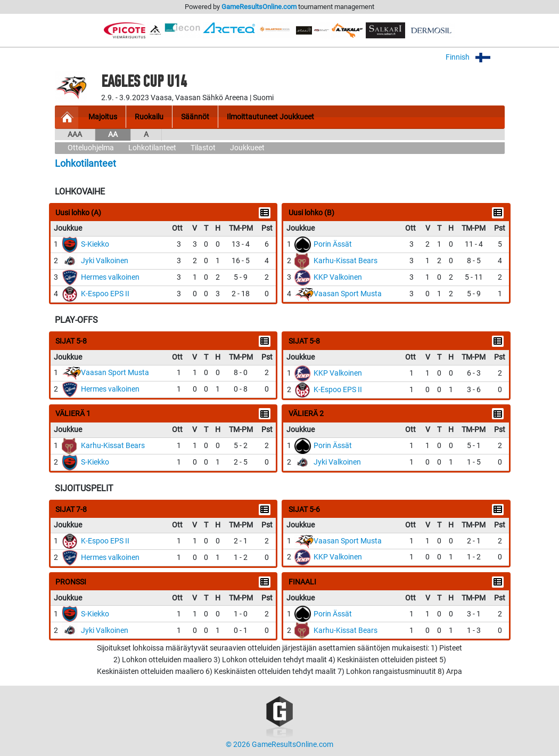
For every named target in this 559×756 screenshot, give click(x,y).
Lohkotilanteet (152, 148)
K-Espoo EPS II (105, 294)
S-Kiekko (95, 244)
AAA (75, 135)
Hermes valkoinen (110, 277)
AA (113, 135)
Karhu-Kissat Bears (346, 261)
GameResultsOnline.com (259, 7)
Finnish (475, 57)
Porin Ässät (333, 244)
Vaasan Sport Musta (348, 294)
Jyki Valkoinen (105, 261)
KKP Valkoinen (338, 277)
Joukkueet (247, 148)
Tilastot (203, 148)
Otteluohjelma (91, 148)
